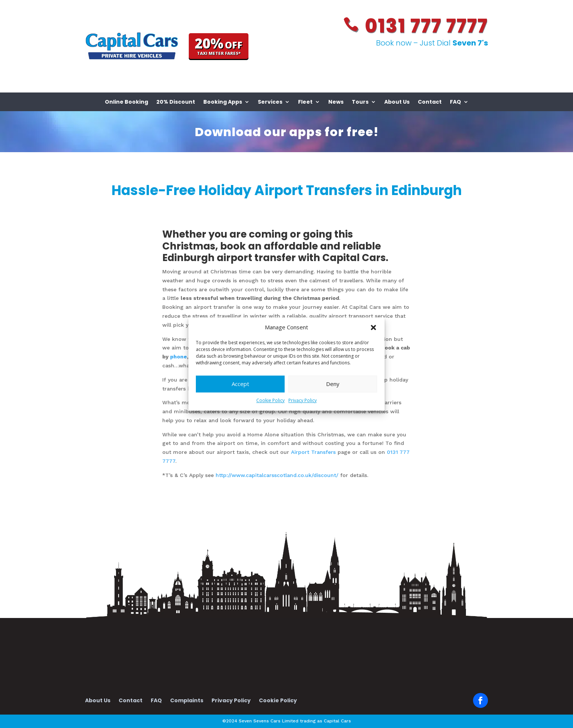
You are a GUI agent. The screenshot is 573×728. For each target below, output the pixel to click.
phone (179, 357)
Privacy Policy (303, 400)
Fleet (305, 102)
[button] (373, 327)
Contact (430, 102)
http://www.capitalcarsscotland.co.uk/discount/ (278, 475)
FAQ (455, 102)
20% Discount (176, 102)
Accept (240, 384)
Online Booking (126, 102)
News (336, 102)
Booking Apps (223, 102)
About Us (397, 102)
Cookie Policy (270, 400)
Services (270, 102)
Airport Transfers (313, 452)
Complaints (187, 701)
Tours (360, 102)
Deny (333, 384)
